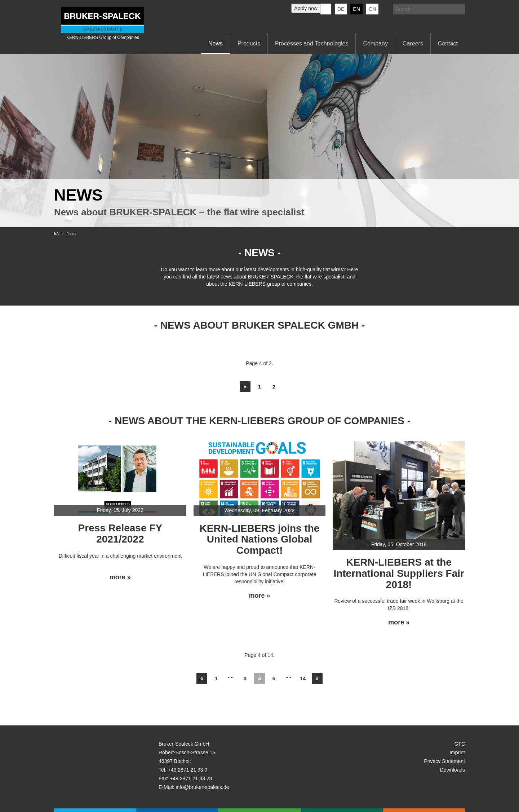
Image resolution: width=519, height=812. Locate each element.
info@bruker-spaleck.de (202, 787)
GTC (460, 744)
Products (249, 43)
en (356, 9)
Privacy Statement (444, 761)
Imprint (457, 752)
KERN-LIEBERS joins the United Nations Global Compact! (260, 539)
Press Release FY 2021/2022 (120, 534)
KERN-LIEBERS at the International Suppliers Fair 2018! (399, 573)
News (216, 43)
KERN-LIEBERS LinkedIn (326, 9)
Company (375, 43)
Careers (413, 43)
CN (372, 9)
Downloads (453, 770)
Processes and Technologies (312, 43)
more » (120, 577)
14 (303, 678)
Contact (448, 43)
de (341, 9)
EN (57, 233)
